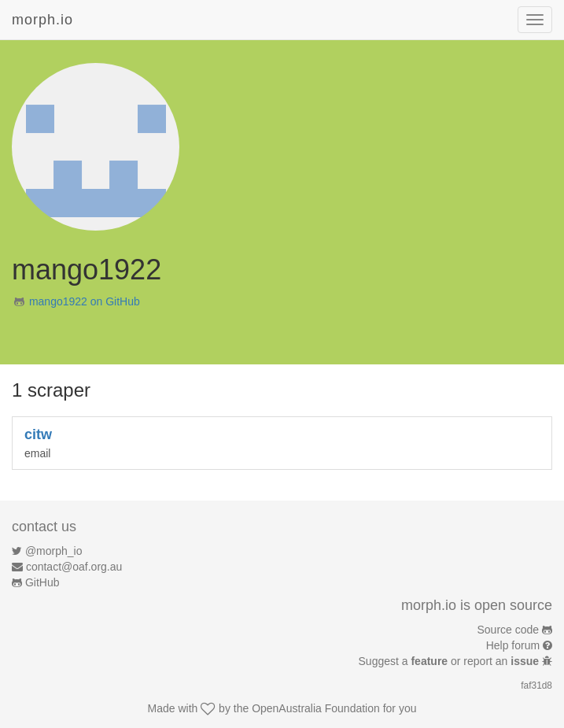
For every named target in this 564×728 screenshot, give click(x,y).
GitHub (42, 582)
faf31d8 (536, 686)
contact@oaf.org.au (74, 567)
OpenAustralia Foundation (316, 708)
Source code (509, 630)
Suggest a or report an (450, 661)
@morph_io (54, 551)
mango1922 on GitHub (85, 301)
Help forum (513, 645)
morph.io (42, 20)
